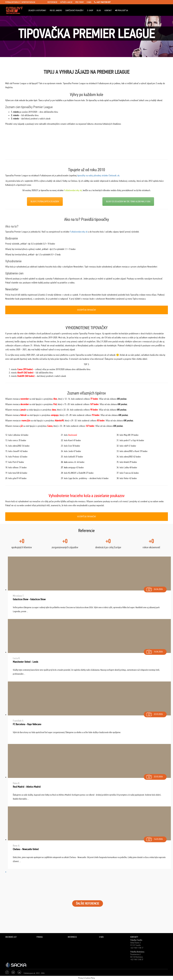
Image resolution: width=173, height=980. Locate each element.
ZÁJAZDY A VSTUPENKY (37, 10)
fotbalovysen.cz (12, 2)
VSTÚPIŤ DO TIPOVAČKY (87, 310)
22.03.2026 (154, 713)
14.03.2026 (154, 838)
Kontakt (108, 10)
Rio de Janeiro (56, 10)
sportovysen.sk (28, 2)
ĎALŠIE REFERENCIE (88, 903)
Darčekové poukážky (75, 10)
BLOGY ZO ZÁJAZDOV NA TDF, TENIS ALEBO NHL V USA (128, 201)
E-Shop (90, 10)
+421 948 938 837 (102, 2)
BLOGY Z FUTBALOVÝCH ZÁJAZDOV (45, 201)
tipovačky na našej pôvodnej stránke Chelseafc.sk (98, 175)
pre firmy (80, 2)
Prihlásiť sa (122, 10)
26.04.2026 (154, 589)
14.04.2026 (154, 651)
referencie (52, 2)
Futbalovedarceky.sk (73, 190)
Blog (99, 10)
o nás (89, 2)
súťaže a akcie (66, 2)
